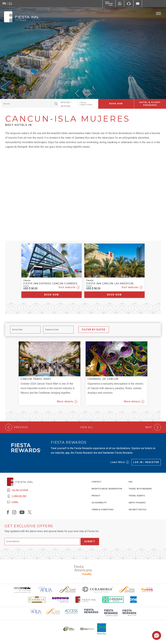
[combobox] (30, 104)
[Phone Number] (129, 4)
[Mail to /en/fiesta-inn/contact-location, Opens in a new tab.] (138, 4)
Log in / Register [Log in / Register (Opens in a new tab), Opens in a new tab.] (146, 462)
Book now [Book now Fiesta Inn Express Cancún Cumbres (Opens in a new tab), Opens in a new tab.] (52, 295)
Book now (116, 104)
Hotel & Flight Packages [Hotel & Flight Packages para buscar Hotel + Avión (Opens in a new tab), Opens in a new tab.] (150, 104)
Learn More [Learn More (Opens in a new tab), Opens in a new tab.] (120, 462)
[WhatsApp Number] (120, 4)
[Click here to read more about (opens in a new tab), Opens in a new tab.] (91, 613)
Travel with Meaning (140, 489)
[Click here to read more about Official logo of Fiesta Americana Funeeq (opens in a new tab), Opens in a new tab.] (147, 590)
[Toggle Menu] (158, 14)
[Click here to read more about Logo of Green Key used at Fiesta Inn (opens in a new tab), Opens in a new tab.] (102, 629)
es (10, 3)
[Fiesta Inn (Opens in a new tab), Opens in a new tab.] (109, 4)
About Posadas (137, 503)
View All (87, 427)
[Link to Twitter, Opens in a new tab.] (30, 512)
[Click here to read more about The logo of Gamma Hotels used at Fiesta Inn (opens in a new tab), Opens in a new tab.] (113, 600)
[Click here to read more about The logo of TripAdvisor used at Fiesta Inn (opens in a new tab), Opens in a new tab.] (87, 629)
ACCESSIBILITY (99, 503)
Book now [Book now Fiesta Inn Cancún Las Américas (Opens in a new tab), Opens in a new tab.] (114, 295)
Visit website (69, 287)
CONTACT (96, 482)
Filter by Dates (94, 330)
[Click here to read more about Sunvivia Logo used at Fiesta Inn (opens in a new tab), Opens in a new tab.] (60, 600)
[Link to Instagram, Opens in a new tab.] (14, 512)
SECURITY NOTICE (137, 510)
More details (67, 402)
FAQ (130, 482)
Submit (90, 541)
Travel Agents (137, 495)
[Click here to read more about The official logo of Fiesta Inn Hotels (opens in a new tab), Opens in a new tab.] (86, 600)
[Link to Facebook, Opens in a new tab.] (8, 512)
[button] (77, 93)
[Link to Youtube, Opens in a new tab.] (22, 512)
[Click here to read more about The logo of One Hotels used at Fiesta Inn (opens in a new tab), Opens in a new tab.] (134, 600)
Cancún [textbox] (6, 104)
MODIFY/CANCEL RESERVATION (107, 489)
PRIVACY (96, 495)
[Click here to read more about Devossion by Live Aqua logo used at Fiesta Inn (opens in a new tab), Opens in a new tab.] (22, 590)
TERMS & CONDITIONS (102, 510)
